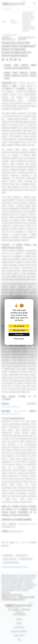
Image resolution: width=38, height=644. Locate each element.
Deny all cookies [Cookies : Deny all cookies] (19, 330)
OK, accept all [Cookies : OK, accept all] (19, 326)
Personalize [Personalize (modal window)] (19, 334)
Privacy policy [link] (19, 339)
